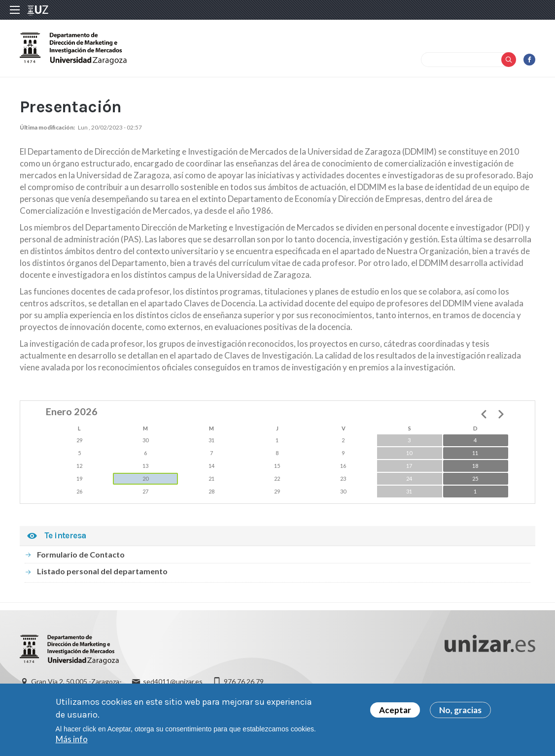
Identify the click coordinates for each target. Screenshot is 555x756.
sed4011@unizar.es (173, 681)
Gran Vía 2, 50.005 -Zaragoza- (76, 681)
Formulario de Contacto (81, 554)
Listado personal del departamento (102, 571)
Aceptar (395, 712)
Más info (72, 741)
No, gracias (460, 712)
